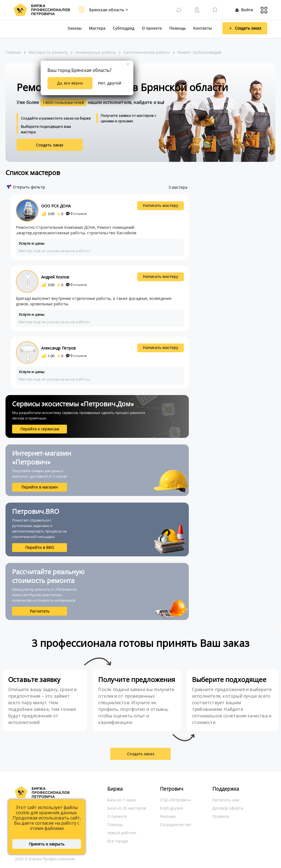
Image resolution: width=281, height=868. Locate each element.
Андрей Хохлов (55, 277)
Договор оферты (228, 808)
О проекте (152, 28)
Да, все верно (70, 83)
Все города (118, 841)
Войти (244, 10)
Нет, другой (109, 83)
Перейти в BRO (40, 547)
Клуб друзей (172, 808)
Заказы (75, 28)
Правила (221, 816)
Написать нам (226, 800)
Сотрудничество (175, 825)
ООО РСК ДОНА (56, 206)
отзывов (76, 214)
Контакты (203, 28)
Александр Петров (58, 348)
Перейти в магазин (40, 487)
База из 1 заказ (122, 800)
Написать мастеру (161, 205)
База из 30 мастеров (127, 808)
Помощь (178, 28)
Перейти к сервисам (40, 429)
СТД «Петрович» (175, 800)
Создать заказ (50, 145)
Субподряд (124, 28)
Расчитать (40, 611)
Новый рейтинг (122, 833)
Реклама (168, 816)
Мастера (97, 28)
